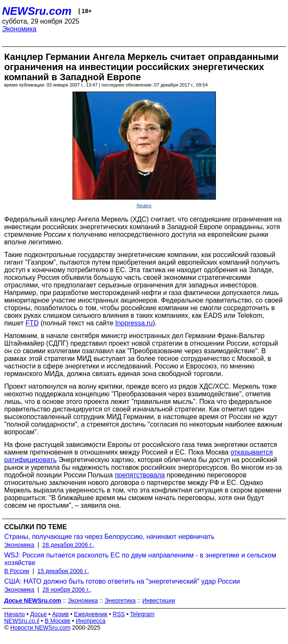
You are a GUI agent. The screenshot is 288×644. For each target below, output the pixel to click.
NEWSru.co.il (22, 621)
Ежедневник (91, 614)
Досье (38, 614)
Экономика (19, 29)
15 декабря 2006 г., (63, 571)
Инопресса (91, 621)
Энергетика (120, 601)
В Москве (58, 621)
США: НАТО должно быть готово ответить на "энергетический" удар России (122, 581)
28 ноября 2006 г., (67, 590)
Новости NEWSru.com (40, 628)
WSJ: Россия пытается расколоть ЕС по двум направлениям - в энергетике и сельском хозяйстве (140, 559)
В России (17, 571)
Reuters (144, 206)
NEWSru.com (37, 11)
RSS (119, 614)
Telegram (143, 614)
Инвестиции (159, 601)
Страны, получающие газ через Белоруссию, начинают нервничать (109, 537)
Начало (15, 614)
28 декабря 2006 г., (69, 545)
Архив (61, 614)
